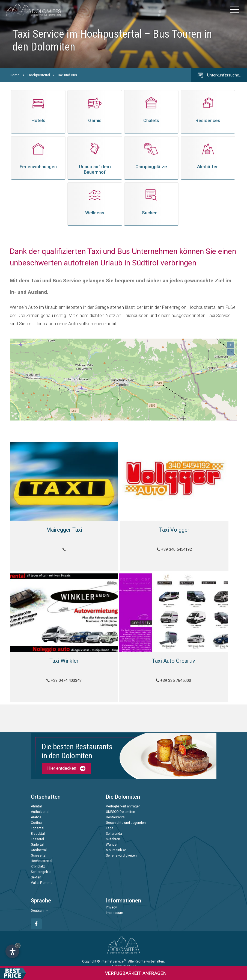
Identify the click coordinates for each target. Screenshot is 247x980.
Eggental (38, 822)
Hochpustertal (39, 75)
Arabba (36, 811)
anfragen (83, 973)
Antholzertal (40, 805)
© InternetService (111, 955)
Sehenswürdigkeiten (121, 849)
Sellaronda (114, 827)
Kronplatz (38, 860)
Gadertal (37, 838)
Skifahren (113, 833)
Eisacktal (38, 827)
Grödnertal (39, 843)
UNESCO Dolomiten (120, 805)
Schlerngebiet (41, 865)
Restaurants (115, 811)
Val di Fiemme (42, 876)
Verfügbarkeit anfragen (123, 800)
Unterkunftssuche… (219, 75)
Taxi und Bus (67, 75)
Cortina (36, 816)
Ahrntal (36, 800)
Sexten (36, 871)
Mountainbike (116, 843)
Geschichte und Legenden (126, 816)
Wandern (113, 838)
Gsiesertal (39, 849)
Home (15, 75)
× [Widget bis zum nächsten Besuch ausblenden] (18, 945)
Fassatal (37, 833)
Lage (110, 822)
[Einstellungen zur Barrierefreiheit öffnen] (12, 951)
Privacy (111, 901)
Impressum (114, 906)
